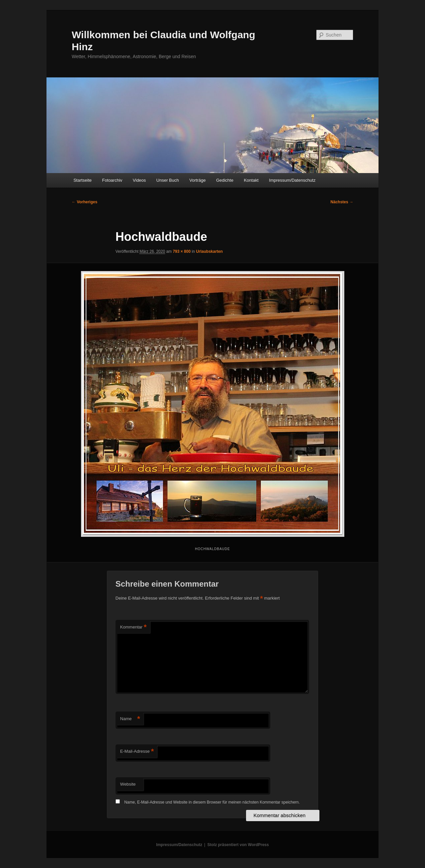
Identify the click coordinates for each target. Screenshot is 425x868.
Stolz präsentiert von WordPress (238, 845)
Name (130, 719)
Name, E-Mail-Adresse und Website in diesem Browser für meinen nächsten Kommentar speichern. (212, 802)
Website (128, 784)
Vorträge (197, 180)
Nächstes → (342, 202)
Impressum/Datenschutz (292, 180)
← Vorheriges (85, 202)
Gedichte (225, 180)
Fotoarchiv (112, 180)
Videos (139, 180)
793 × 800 (182, 251)
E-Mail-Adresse (137, 752)
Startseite (83, 180)
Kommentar (133, 627)
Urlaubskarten (209, 251)
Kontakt (251, 180)
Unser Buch (168, 180)
